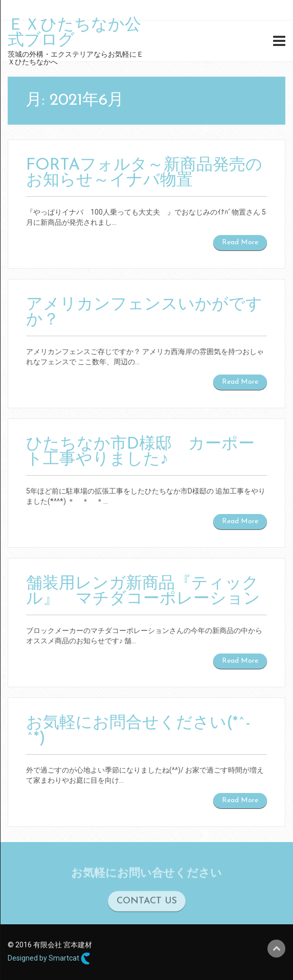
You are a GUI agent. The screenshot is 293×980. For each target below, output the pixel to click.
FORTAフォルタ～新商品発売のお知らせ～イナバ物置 (144, 173)
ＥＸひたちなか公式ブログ (74, 33)
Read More (240, 242)
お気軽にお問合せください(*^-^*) (138, 731)
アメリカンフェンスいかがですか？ (144, 313)
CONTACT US (147, 903)
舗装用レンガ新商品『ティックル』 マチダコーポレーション (143, 592)
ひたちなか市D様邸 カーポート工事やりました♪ (140, 452)
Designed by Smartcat (49, 959)
